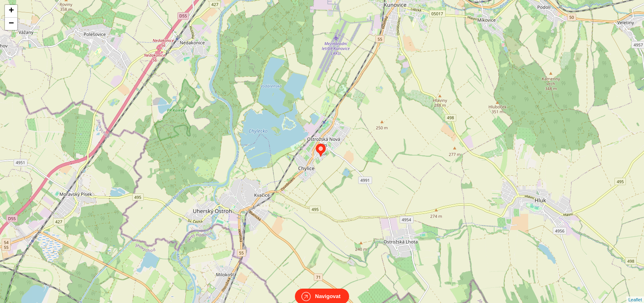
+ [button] (11, 11)
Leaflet (635, 292)
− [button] (11, 24)
